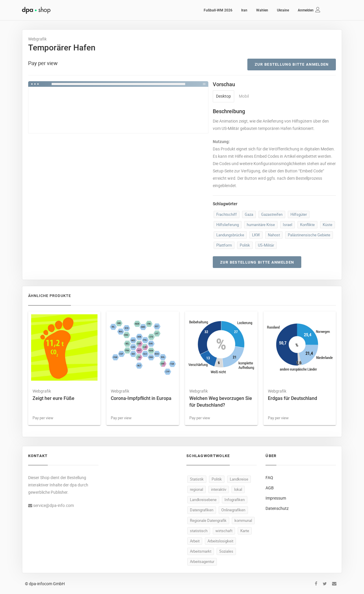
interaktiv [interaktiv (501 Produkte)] (219, 489)
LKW (256, 235)
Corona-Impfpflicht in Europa (141, 398)
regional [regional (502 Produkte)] (197, 489)
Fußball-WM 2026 (218, 10)
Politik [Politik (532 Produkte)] (217, 479)
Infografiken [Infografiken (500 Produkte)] (235, 500)
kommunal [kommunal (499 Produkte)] (243, 520)
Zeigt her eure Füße (53, 398)
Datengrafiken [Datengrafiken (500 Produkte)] (202, 510)
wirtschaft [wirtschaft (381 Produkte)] (224, 531)
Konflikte (307, 225)
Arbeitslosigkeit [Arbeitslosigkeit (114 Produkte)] (220, 541)
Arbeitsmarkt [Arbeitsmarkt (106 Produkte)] (201, 551)
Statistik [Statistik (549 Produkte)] (197, 479)
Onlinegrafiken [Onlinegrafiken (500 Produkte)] (233, 510)
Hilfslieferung (228, 225)
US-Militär (266, 245)
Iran (244, 10)
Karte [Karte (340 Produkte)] (245, 531)
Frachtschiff (227, 214)
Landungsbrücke (230, 235)
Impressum (276, 498)
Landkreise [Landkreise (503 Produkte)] (239, 479)
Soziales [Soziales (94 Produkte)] (226, 551)
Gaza (249, 214)
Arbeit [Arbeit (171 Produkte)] (195, 541)
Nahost (274, 235)
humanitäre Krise (261, 225)
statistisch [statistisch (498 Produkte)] (199, 531)
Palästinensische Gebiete (309, 235)
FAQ (269, 477)
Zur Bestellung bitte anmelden (292, 64)
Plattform (224, 245)
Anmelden (306, 10)
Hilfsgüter (299, 214)
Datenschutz (277, 508)
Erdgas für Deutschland (292, 398)
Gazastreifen (272, 214)
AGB (270, 488)
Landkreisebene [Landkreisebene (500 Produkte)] (203, 500)
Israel (288, 225)
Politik (245, 245)
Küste (328, 225)
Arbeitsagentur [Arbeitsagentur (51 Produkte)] (202, 561)
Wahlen (262, 10)
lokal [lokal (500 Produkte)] (238, 489)
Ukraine (283, 10)
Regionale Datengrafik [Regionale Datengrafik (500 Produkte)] (208, 520)
